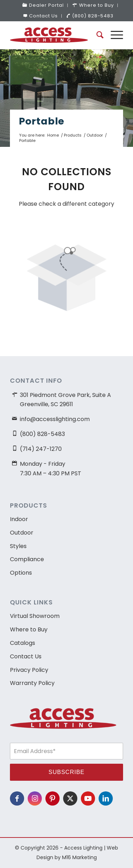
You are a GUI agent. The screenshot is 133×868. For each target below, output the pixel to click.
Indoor (19, 519)
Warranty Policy (32, 683)
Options (21, 573)
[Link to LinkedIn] (106, 798)
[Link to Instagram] (35, 798)
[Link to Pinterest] (52, 798)
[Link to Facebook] (17, 798)
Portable (41, 121)
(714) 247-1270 (41, 449)
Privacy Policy (29, 670)
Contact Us (41, 16)
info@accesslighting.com (55, 419)
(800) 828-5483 (90, 16)
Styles (18, 546)
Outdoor (22, 533)
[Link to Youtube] (88, 798)
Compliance (27, 559)
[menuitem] (43, 5)
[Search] (96, 35)
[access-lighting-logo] (55, 35)
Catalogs (23, 643)
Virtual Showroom (35, 616)
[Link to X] (70, 798)
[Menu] (113, 35)
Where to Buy (29, 629)
